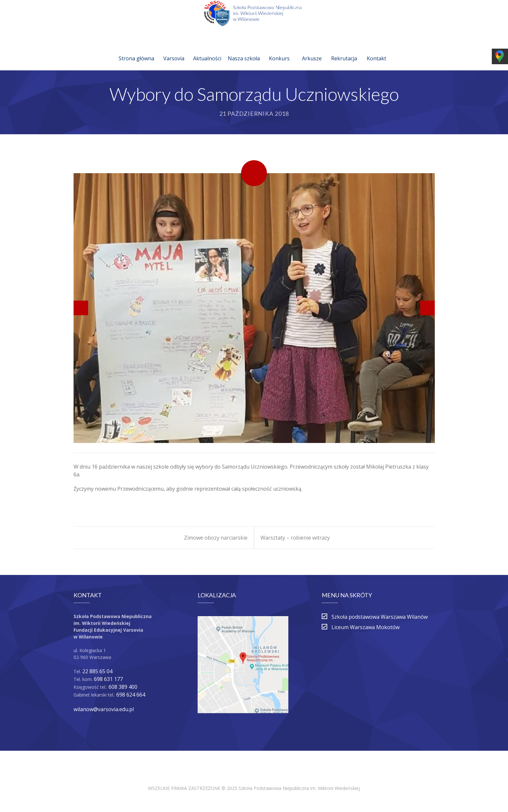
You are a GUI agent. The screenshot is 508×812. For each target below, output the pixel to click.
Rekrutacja (344, 51)
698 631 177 (108, 679)
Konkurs (279, 51)
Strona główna (136, 51)
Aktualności (207, 51)
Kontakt (376, 51)
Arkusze (312, 51)
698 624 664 (131, 695)
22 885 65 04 (97, 671)
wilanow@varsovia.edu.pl (104, 709)
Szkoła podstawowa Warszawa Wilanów (380, 617)
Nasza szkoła (244, 51)
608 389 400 (123, 687)
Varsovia (174, 51)
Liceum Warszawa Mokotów (365, 627)
